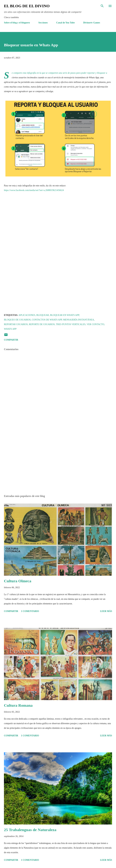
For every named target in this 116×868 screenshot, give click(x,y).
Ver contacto (95, 324)
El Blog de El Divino (27, 6)
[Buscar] (102, 6)
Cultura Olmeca (18, 581)
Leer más (106, 611)
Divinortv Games (92, 23)
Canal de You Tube (66, 23)
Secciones (43, 23)
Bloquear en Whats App (65, 315)
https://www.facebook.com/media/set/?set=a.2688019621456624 (34, 190)
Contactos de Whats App (47, 320)
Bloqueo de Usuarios (17, 320)
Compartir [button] (11, 340)
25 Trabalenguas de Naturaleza (30, 830)
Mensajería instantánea (79, 320)
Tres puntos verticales (71, 324)
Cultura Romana (18, 705)
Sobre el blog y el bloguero (17, 23)
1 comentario (30, 611)
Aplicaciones (27, 315)
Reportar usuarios (16, 324)
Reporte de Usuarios (42, 324)
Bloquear (43, 315)
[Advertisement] (58, 461)
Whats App (10, 329)
